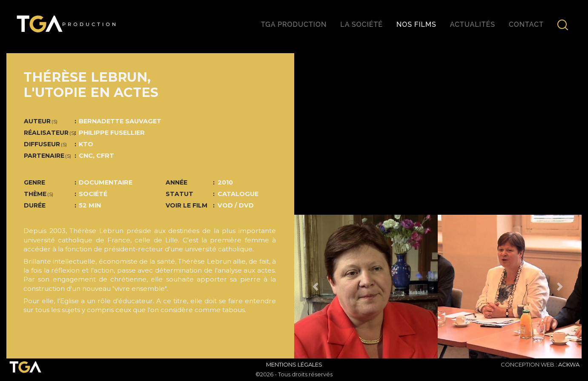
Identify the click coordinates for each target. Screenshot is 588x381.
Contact (526, 24)
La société (361, 24)
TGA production (294, 24)
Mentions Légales (294, 364)
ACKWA (569, 364)
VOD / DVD (236, 205)
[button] (316, 287)
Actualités (473, 24)
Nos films (416, 24)
